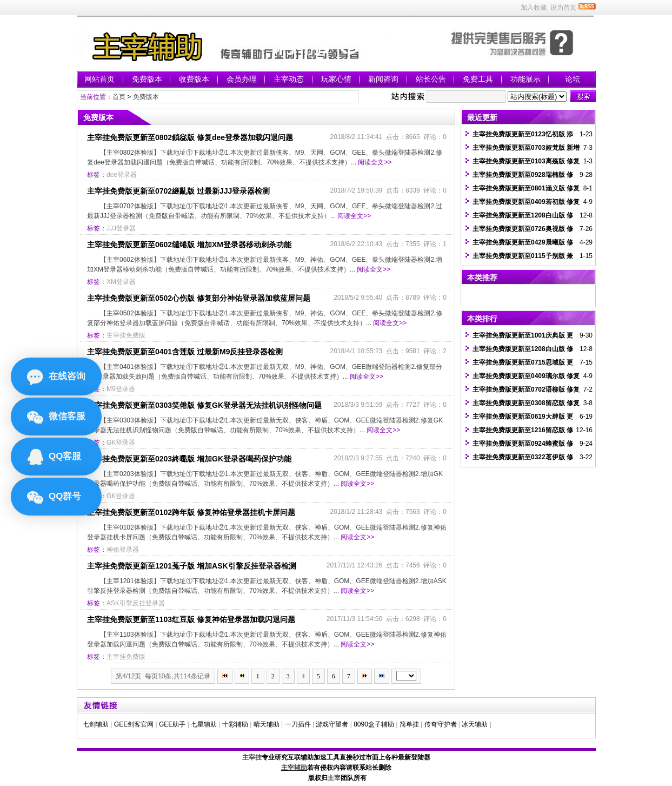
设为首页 (563, 8)
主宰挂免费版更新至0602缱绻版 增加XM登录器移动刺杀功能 (189, 245)
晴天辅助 (267, 724)
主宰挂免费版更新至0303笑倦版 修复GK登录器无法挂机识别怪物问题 (204, 405)
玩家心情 (336, 79)
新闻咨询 (383, 79)
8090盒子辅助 (374, 724)
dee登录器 (122, 175)
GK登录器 (121, 442)
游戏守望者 (332, 724)
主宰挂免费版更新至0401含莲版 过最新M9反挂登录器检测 (185, 352)
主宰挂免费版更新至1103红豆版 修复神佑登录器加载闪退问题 (191, 619)
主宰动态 (289, 79)
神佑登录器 (123, 550)
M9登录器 (121, 389)
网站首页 (99, 79)
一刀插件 (298, 724)
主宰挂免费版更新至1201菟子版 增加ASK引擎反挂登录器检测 (192, 566)
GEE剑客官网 (134, 724)
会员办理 (242, 79)
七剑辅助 (96, 724)
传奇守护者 (441, 724)
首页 (119, 97)
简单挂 (409, 724)
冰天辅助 (475, 724)
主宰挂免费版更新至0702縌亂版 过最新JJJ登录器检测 (178, 191)
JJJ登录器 (121, 228)
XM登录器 (121, 282)
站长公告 (431, 79)
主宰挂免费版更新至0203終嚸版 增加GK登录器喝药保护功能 (189, 459)
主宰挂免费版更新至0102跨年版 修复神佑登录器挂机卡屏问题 (191, 512)
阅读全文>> (375, 162)
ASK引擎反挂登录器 (136, 603)
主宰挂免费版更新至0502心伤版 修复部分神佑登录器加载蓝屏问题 (199, 298)
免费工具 (478, 79)
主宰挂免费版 (126, 335)
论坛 (573, 79)
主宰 (334, 778)
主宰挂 (252, 757)
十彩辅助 (235, 724)
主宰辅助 (294, 768)
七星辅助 (204, 724)
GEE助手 (172, 724)
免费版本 (147, 79)
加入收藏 (534, 8)
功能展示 (525, 79)
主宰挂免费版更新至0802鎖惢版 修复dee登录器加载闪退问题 (190, 137)
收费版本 (194, 79)
